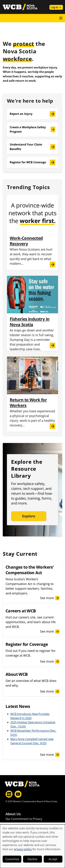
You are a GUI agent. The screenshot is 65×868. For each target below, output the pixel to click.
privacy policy (23, 849)
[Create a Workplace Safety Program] (32, 130)
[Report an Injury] (32, 114)
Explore (29, 516)
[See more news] (50, 755)
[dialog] (32, 846)
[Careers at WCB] (32, 621)
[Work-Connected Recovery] (32, 251)
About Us (13, 814)
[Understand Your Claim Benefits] (32, 147)
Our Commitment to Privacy (24, 819)
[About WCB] (32, 683)
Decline (32, 859)
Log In (56, 7)
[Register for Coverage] (32, 653)
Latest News (13, 824)
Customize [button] (12, 859)
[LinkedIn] (9, 794)
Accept (53, 859)
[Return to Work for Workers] (32, 413)
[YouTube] (18, 794)
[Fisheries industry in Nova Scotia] (32, 332)
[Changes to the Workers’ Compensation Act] (32, 582)
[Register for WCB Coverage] (32, 162)
